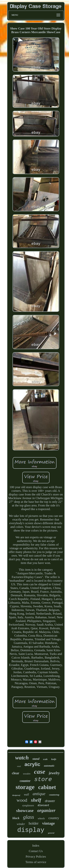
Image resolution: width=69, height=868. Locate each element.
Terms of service (36, 862)
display (31, 830)
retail (19, 766)
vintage (48, 823)
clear (16, 773)
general (51, 833)
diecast (44, 805)
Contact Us (36, 851)
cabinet (47, 787)
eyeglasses (28, 805)
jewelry (54, 773)
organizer (46, 810)
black (16, 818)
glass (29, 817)
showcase (25, 811)
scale (45, 759)
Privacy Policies (36, 857)
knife (54, 759)
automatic (49, 766)
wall (26, 794)
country (54, 818)
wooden (27, 774)
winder (21, 824)
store (43, 779)
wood (22, 800)
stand (36, 759)
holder (34, 823)
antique (39, 794)
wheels (41, 818)
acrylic (32, 764)
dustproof (16, 795)
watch (22, 758)
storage (25, 787)
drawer (50, 801)
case (40, 772)
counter (25, 781)
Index (36, 846)
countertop (54, 795)
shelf (36, 800)
